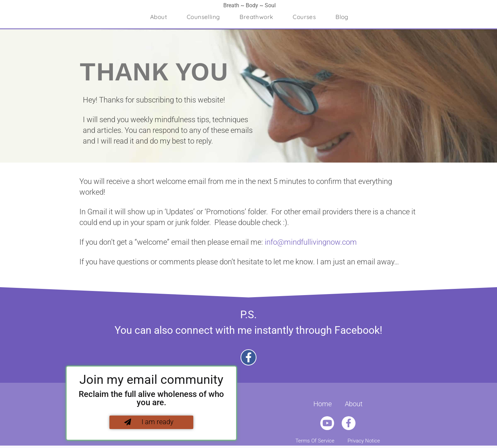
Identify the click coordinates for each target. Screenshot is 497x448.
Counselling (203, 17)
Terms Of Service (315, 441)
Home (323, 404)
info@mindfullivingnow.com (311, 242)
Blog (342, 17)
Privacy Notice (364, 441)
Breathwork (256, 17)
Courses (304, 17)
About (159, 17)
